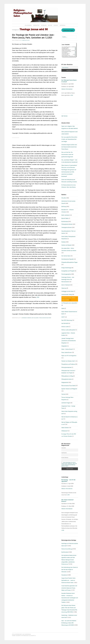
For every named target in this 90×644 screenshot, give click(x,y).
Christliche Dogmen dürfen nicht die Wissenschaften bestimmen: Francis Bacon (69, 147)
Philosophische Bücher (67, 224)
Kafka (63, 308)
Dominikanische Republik (67, 259)
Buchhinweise (65, 222)
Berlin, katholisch (65, 215)
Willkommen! (28, 25)
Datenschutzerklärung (67, 549)
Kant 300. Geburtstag (67, 320)
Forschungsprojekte (66, 274)
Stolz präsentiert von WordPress (21, 634)
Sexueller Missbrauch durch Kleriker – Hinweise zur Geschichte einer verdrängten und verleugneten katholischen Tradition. (70, 598)
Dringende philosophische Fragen (69, 262)
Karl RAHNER (65, 323)
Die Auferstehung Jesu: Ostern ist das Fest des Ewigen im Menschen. (70, 570)
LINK (38, 297)
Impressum (63, 25)
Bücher (50, 25)
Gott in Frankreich (66, 285)
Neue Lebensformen (67, 352)
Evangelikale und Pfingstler (68, 271)
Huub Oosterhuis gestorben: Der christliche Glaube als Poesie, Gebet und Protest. (69, 588)
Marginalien (64, 346)
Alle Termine (64, 116)
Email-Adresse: (65, 458)
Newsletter (36, 25)
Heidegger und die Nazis (67, 291)
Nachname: (64, 453)
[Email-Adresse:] (70, 68)
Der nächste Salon (66, 256)
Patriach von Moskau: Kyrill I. (68, 361)
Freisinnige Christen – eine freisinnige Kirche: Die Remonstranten (68, 280)
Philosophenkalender (66, 367)
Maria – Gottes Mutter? (67, 349)
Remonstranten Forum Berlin (68, 386)
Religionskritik (65, 382)
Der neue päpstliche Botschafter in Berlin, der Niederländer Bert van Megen (69, 139)
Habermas (64, 288)
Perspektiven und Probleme (68, 364)
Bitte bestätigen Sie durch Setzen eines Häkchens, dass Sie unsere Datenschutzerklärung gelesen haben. (69, 464)
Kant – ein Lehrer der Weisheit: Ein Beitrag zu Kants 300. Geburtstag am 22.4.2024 (69, 623)
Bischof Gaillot (65, 218)
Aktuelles (44, 25)
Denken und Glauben (33, 318)
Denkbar (24, 318)
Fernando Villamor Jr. (30, 636)
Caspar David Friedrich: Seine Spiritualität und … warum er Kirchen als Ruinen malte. (68, 580)
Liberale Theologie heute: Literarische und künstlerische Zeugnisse (69, 341)
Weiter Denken (65, 428)
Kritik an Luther (65, 327)
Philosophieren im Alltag (67, 376)
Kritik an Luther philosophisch (68, 330)
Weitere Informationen (67, 89)
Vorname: (64, 448)
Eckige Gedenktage (66, 268)
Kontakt (56, 25)
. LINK (72, 95)
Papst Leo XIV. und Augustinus (69, 356)
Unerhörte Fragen (68, 30)
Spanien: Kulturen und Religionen (69, 389)
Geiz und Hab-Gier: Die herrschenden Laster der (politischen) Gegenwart (67, 155)
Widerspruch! (65, 431)
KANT (63, 317)
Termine (63, 394)
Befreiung (64, 207)
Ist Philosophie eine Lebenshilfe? (69, 303)
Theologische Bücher (45, 318)
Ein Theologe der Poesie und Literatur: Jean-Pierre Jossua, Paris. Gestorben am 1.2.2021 (33, 36)
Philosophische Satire (67, 379)
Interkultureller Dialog (67, 295)
